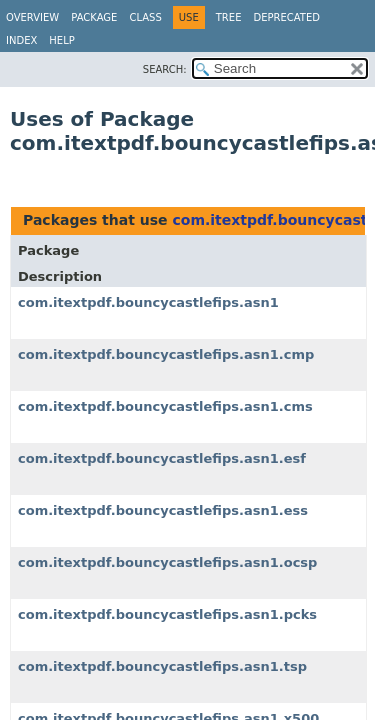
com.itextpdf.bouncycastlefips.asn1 (148, 302)
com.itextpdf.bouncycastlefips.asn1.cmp (166, 354)
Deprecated (286, 17)
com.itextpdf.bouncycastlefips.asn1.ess (163, 510)
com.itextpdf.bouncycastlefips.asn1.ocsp (167, 562)
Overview (32, 17)
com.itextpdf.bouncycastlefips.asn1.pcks (167, 614)
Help (61, 40)
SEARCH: (165, 69)
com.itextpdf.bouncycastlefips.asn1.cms (165, 406)
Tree (229, 17)
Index (21, 40)
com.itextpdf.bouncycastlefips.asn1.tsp (162, 666)
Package (94, 17)
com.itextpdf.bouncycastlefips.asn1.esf (162, 458)
